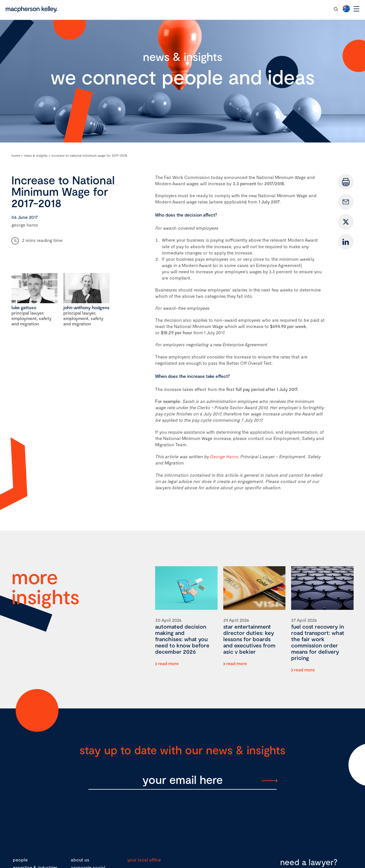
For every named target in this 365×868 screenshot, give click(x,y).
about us (80, 860)
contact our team (308, 9)
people (20, 860)
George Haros (224, 456)
